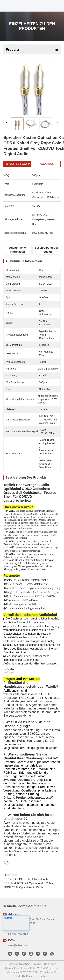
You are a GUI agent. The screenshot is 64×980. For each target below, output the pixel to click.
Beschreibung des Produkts (47, 250)
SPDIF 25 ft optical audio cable (23, 887)
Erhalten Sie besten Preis (24, 164)
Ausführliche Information (17, 250)
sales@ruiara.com (18, 945)
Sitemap (37, 964)
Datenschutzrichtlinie (19, 964)
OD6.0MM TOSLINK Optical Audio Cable (28, 883)
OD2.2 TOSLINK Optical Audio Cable (26, 879)
